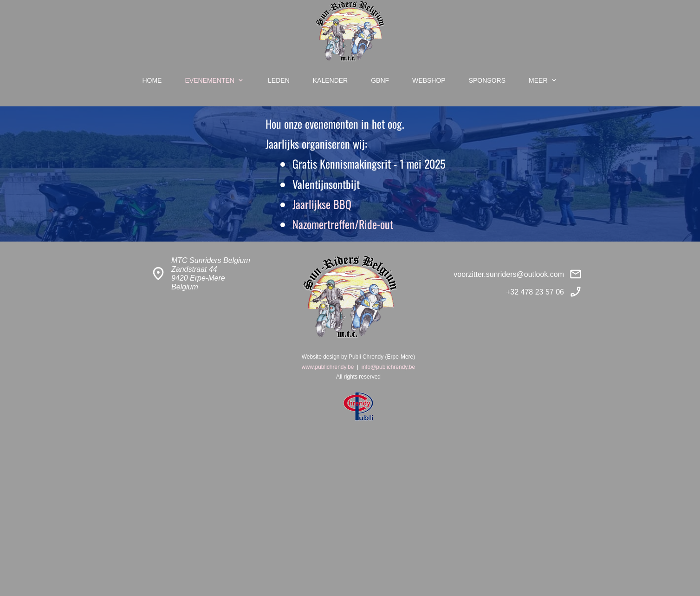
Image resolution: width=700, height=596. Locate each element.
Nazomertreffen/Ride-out (343, 224)
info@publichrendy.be (388, 367)
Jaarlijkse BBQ (322, 204)
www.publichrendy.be (328, 367)
